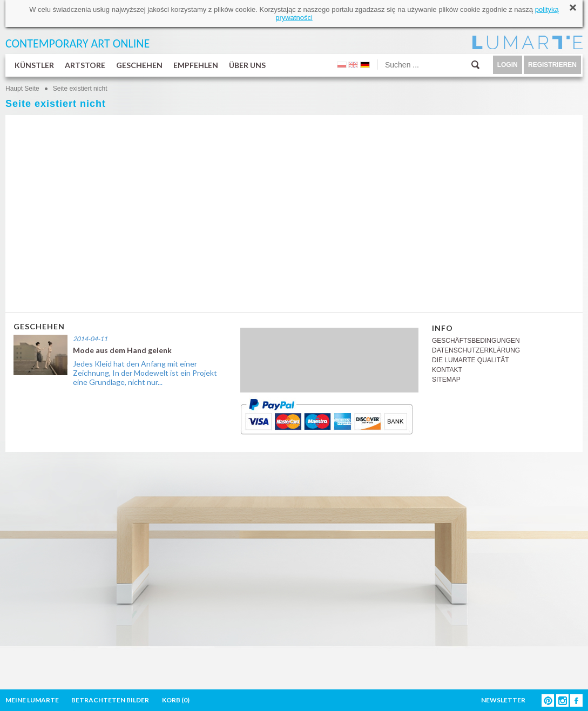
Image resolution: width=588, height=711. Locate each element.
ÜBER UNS (247, 65)
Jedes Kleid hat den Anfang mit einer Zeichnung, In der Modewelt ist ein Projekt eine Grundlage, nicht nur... (145, 373)
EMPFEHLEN (196, 65)
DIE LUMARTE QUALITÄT (470, 360)
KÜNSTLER (34, 65)
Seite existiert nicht (80, 89)
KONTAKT (447, 370)
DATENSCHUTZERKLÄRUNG (476, 350)
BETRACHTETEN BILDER (110, 700)
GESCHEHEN (139, 65)
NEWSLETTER (503, 700)
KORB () (176, 700)
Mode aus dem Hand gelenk (122, 350)
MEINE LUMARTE (32, 700)
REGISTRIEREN (552, 65)
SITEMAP (446, 380)
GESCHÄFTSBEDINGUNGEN (476, 341)
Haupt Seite (22, 89)
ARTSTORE (85, 65)
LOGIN (508, 65)
